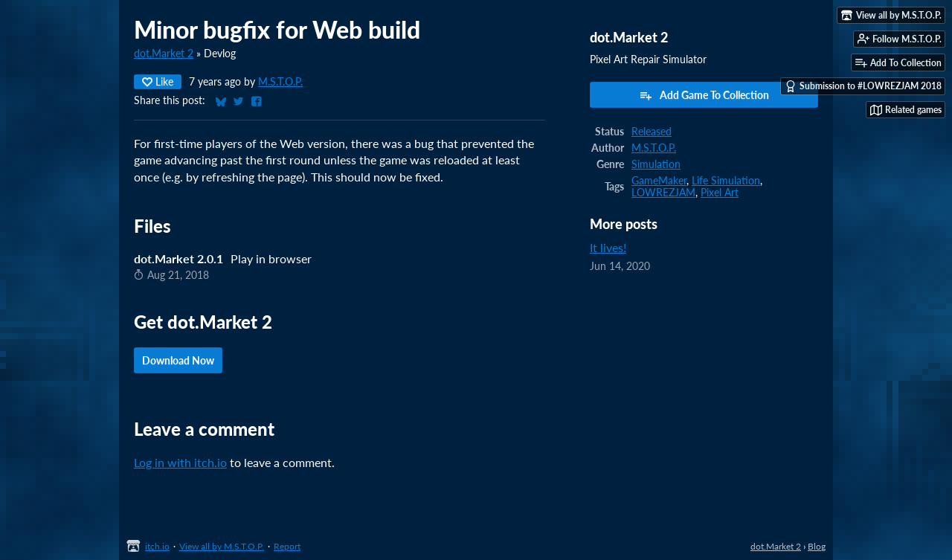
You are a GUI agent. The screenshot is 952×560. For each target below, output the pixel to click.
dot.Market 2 (164, 54)
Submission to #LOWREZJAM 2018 (863, 86)
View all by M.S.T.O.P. (222, 546)
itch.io (157, 546)
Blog (817, 546)
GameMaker (659, 181)
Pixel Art (720, 193)
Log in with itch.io (180, 462)
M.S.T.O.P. (280, 82)
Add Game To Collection (704, 95)
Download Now (178, 360)
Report (287, 546)
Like (158, 81)
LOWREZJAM (663, 193)
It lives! (608, 247)
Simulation (656, 164)
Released (652, 132)
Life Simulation (726, 181)
